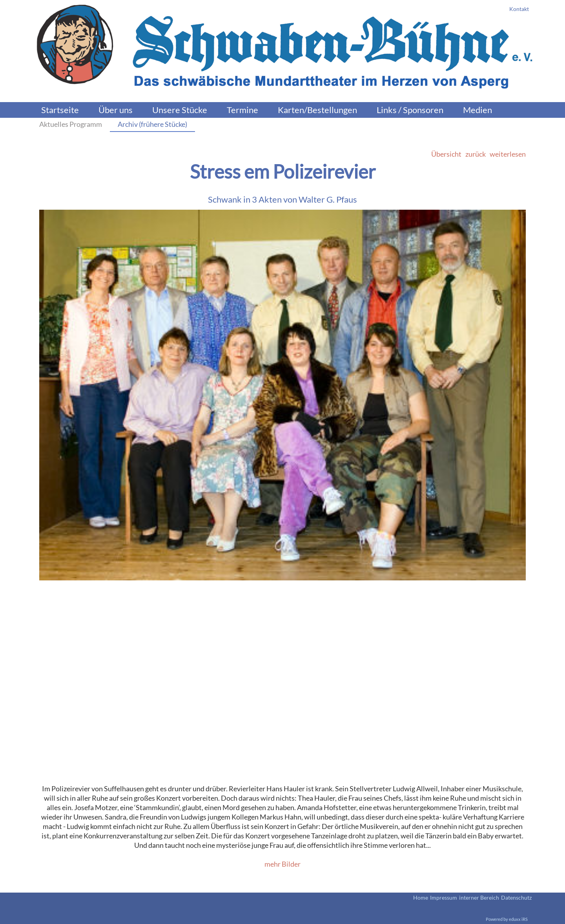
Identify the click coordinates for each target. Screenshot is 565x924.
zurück (476, 154)
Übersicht (446, 154)
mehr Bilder (282, 864)
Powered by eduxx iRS (507, 919)
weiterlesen (508, 154)
